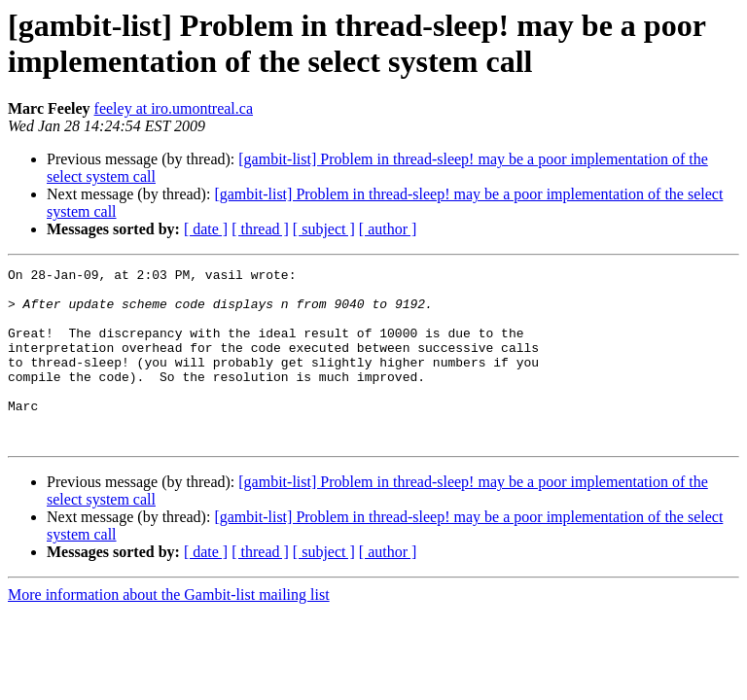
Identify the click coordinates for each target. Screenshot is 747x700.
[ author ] (388, 229)
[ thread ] (260, 229)
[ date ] (206, 229)
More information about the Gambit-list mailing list (169, 630)
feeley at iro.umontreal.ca (174, 108)
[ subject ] (324, 229)
